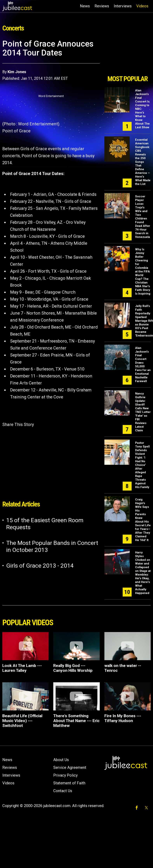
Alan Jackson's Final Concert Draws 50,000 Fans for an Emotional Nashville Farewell (143, 365)
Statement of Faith (69, 783)
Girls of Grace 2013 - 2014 (40, 566)
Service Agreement (70, 767)
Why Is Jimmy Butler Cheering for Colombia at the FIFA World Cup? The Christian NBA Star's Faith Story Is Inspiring (143, 271)
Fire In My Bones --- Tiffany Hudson (123, 718)
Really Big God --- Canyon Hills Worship (73, 668)
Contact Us (63, 791)
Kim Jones (17, 72)
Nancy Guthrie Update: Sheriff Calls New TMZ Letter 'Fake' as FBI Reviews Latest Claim (143, 412)
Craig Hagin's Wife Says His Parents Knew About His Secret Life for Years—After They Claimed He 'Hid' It (143, 520)
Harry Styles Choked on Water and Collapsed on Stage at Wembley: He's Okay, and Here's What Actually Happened (143, 573)
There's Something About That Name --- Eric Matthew (76, 721)
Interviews (123, 6)
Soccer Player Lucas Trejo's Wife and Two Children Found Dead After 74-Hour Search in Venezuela (143, 217)
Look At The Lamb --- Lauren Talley (22, 668)
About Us (61, 760)
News (85, 6)
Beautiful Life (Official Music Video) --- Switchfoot (22, 721)
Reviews (102, 6)
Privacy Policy (65, 775)
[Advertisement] (127, 56)
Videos (142, 6)
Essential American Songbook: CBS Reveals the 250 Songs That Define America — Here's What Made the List (143, 162)
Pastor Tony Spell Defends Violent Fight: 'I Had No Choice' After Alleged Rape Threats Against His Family (142, 465)
